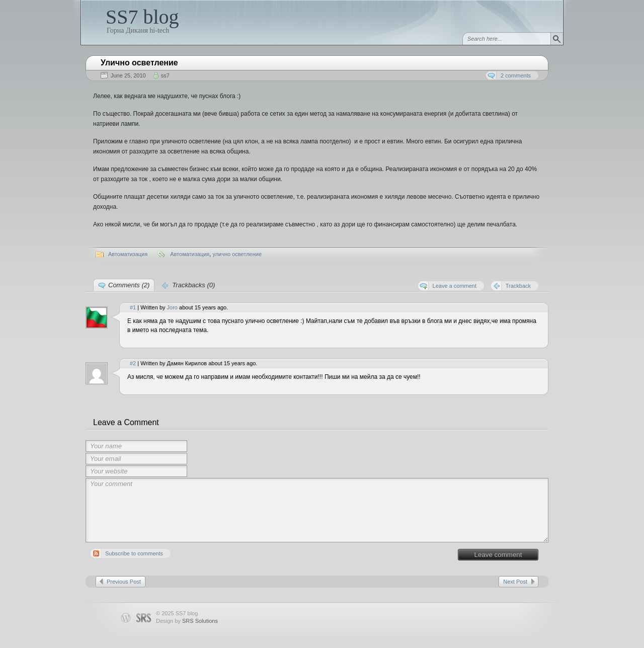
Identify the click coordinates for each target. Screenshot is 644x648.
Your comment (317, 510)
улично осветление (237, 254)
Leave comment (498, 555)
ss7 (165, 75)
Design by (187, 621)
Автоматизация (128, 254)
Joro (172, 307)
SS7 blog (142, 17)
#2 (133, 363)
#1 (133, 307)
